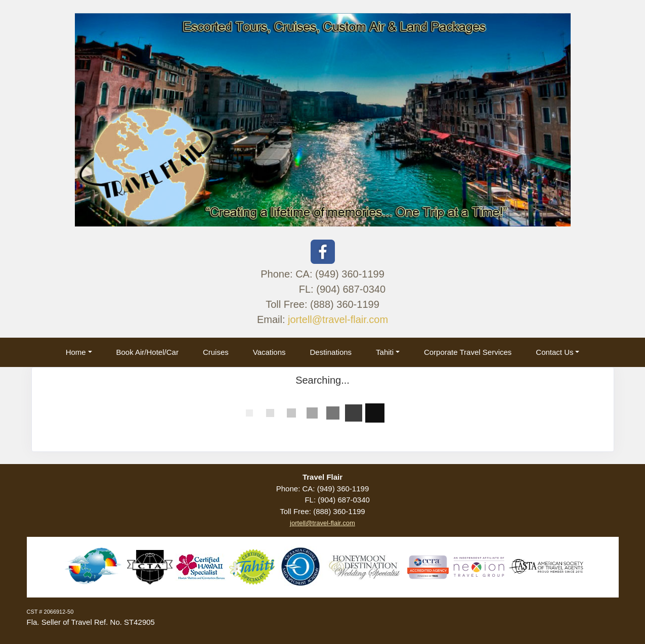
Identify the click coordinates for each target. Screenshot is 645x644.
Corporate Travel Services (468, 352)
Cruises (216, 352)
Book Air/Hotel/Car (147, 352)
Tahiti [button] (385, 352)
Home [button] (76, 352)
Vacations (269, 352)
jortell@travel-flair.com (338, 319)
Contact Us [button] (554, 352)
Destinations (331, 352)
